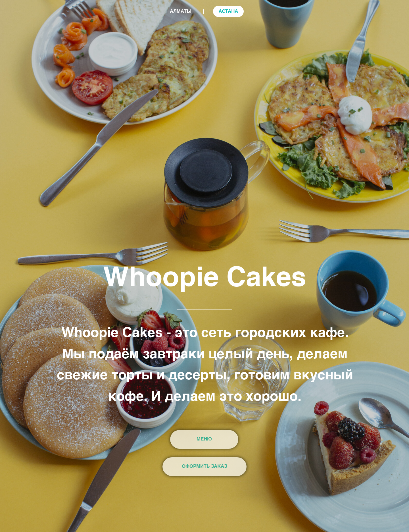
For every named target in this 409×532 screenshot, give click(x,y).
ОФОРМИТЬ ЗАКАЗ (204, 466)
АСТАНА (228, 11)
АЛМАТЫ (181, 11)
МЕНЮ (204, 439)
